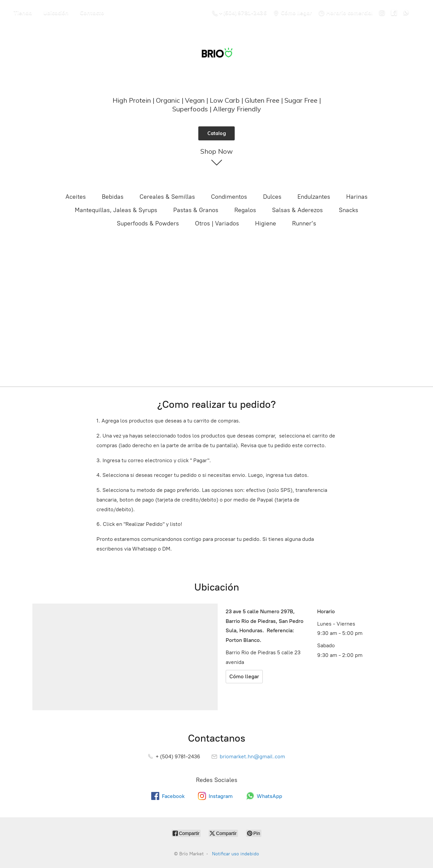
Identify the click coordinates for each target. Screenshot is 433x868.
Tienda (23, 13)
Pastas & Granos (196, 210)
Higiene (266, 223)
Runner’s (304, 223)
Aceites (76, 197)
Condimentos (229, 197)
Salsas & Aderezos (297, 210)
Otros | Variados (217, 223)
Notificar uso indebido (236, 854)
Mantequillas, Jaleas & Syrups (116, 210)
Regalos (245, 210)
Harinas (357, 197)
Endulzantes (314, 197)
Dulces (272, 197)
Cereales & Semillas (167, 197)
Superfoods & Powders (148, 223)
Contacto (92, 13)
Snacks (349, 210)
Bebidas (113, 197)
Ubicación (56, 13)
